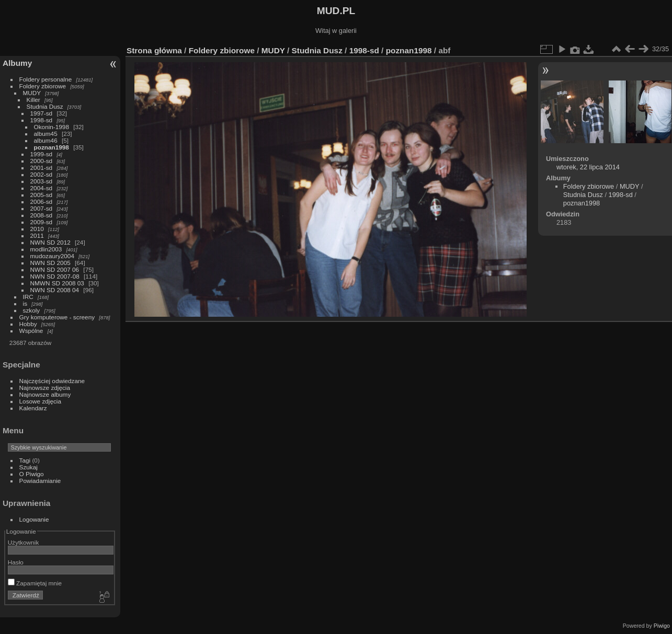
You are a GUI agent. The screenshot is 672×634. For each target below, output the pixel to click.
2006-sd (42, 201)
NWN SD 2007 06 (55, 269)
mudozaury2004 (52, 256)
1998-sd (42, 120)
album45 (46, 134)
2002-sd (42, 174)
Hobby (28, 324)
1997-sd (42, 113)
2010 (37, 229)
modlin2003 (46, 249)
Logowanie (34, 519)
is (25, 303)
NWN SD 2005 (50, 263)
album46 (46, 140)
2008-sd (42, 215)
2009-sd (42, 222)
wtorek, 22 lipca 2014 (588, 167)
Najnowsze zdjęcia (45, 388)
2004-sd (42, 188)
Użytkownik (24, 542)
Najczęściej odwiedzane (52, 381)
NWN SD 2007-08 (55, 276)
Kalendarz (33, 408)
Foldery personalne (46, 79)
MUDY (32, 93)
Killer (33, 100)
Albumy (17, 63)
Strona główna (154, 50)
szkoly (32, 310)
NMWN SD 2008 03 (57, 283)
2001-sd (42, 168)
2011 (37, 235)
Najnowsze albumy (45, 394)
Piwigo (662, 626)
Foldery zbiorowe (43, 86)
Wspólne (31, 331)
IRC (28, 297)
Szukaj (29, 467)
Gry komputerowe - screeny (57, 317)
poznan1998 (52, 147)
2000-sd (42, 161)
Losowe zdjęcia (40, 401)
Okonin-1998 (52, 127)
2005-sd (42, 195)
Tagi (25, 460)
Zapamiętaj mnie (35, 583)
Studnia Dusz (45, 106)
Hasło (16, 562)
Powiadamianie (40, 481)
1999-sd (42, 154)
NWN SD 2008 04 (55, 290)
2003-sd (42, 181)
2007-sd (42, 208)
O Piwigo (32, 474)
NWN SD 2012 (50, 242)
